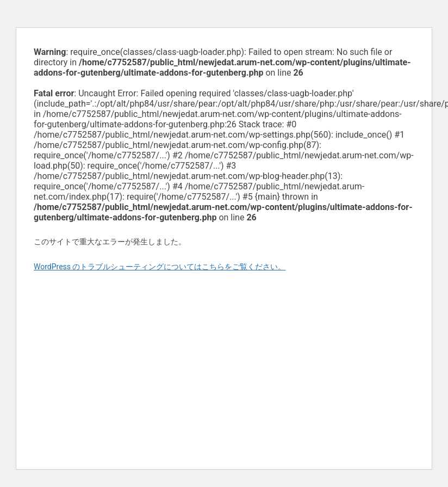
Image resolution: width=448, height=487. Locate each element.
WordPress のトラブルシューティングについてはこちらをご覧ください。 (160, 267)
